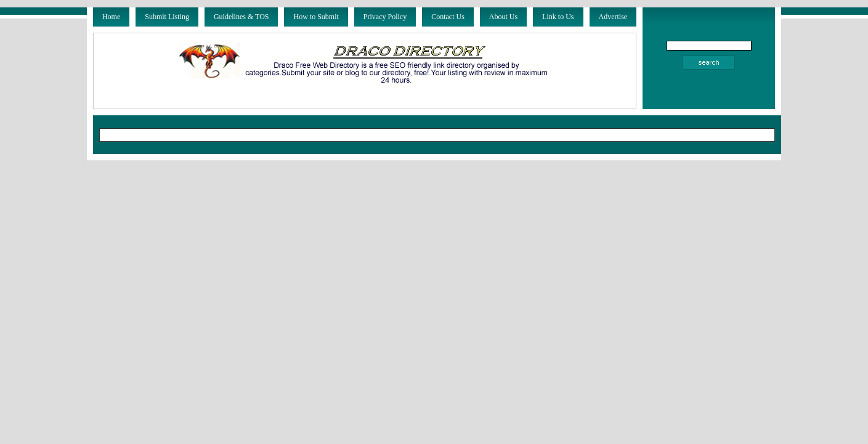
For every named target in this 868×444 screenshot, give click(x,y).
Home (111, 17)
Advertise (613, 17)
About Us (503, 17)
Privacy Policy (385, 17)
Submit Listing (167, 17)
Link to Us (558, 17)
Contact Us (448, 17)
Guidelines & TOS (241, 17)
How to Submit (316, 17)
